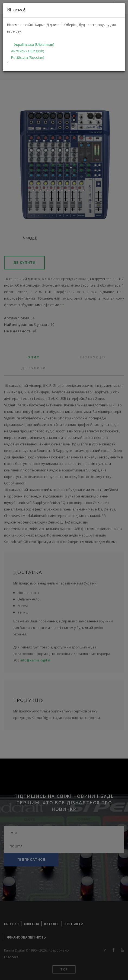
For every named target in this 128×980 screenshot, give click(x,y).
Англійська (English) (28, 51)
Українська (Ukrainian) (34, 44)
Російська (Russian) (28, 57)
